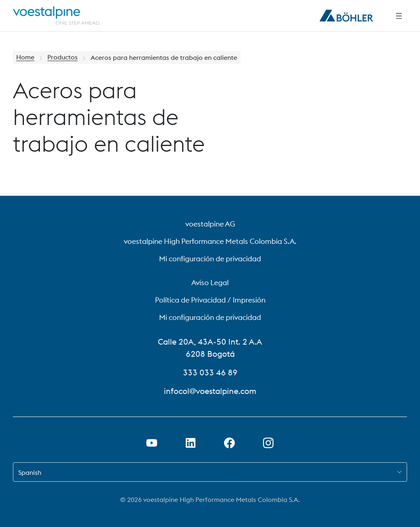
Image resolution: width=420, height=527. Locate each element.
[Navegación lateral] (399, 16)
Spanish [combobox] (30, 472)
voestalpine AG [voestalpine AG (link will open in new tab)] (210, 224)
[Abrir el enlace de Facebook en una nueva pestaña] (229, 443)
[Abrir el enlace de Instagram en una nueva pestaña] (268, 443)
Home (25, 57)
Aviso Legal (210, 283)
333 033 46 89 (210, 372)
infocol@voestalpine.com (210, 391)
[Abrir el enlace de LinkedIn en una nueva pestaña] (191, 443)
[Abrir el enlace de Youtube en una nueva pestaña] (152, 443)
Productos (63, 57)
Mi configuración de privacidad (210, 259)
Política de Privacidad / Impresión (210, 300)
